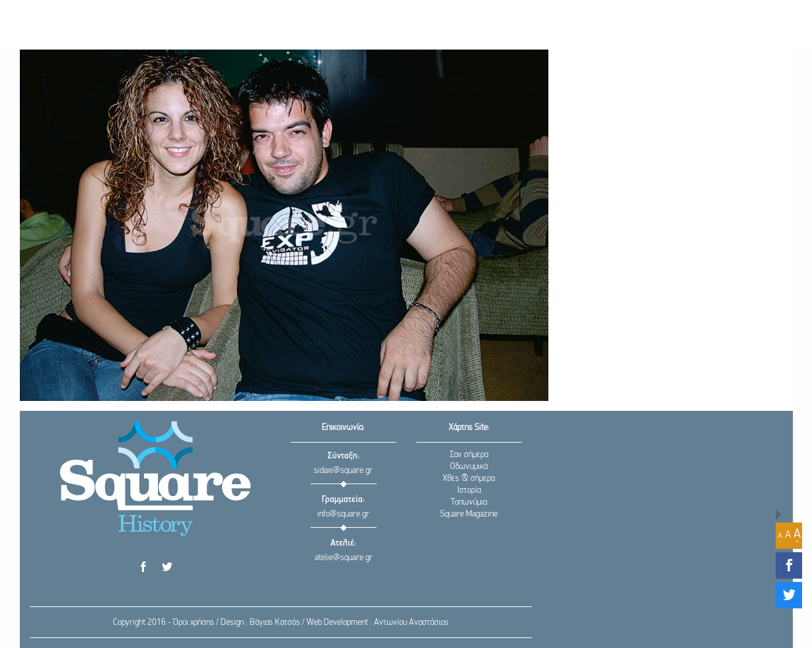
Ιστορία (469, 490)
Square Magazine (469, 514)
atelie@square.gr (344, 558)
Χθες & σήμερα (469, 479)
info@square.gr (343, 514)
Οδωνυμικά (469, 467)
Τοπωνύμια (469, 502)
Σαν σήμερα (469, 455)
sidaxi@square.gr (343, 471)
